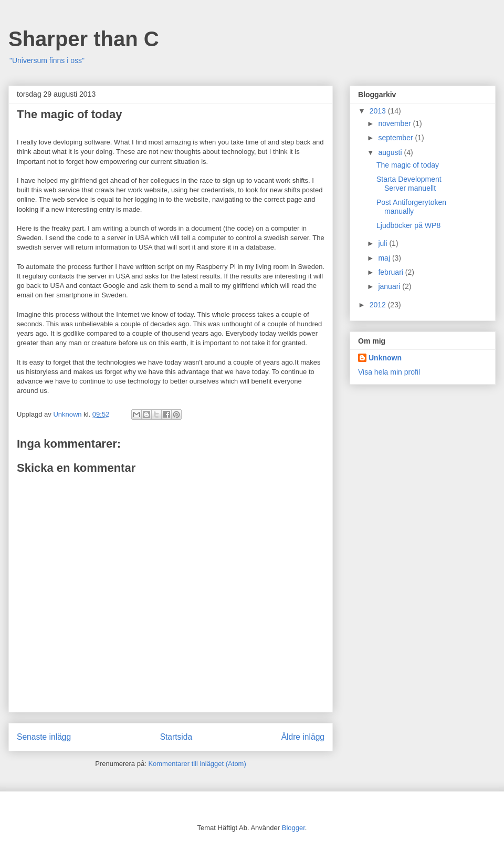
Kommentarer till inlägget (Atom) (197, 764)
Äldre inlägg (303, 737)
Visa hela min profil (389, 372)
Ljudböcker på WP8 (408, 225)
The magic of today (408, 165)
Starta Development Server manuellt (409, 184)
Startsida (176, 737)
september (396, 138)
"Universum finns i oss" (47, 60)
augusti (391, 152)
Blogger (293, 828)
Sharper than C (84, 39)
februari (391, 272)
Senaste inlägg (44, 737)
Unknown (385, 358)
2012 (379, 305)
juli (384, 243)
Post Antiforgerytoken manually (411, 207)
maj (385, 258)
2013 (379, 111)
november (395, 123)
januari (390, 286)
